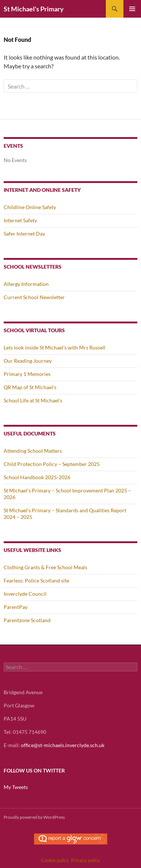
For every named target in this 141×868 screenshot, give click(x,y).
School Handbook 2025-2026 (37, 477)
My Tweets (16, 787)
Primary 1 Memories (27, 374)
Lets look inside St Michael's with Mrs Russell (55, 347)
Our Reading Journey (28, 361)
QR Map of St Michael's (30, 387)
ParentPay (16, 607)
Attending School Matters (33, 451)
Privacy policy (86, 860)
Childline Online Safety (30, 207)
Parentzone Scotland (27, 620)
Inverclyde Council (25, 594)
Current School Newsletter (34, 297)
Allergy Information (26, 284)
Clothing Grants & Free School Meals (45, 567)
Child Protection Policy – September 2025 (52, 464)
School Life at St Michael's (33, 400)
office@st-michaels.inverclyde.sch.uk (63, 745)
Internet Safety (20, 220)
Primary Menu (132, 9)
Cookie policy (55, 860)
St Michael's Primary (34, 9)
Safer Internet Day (24, 234)
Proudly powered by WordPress (34, 817)
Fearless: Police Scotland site (36, 580)
